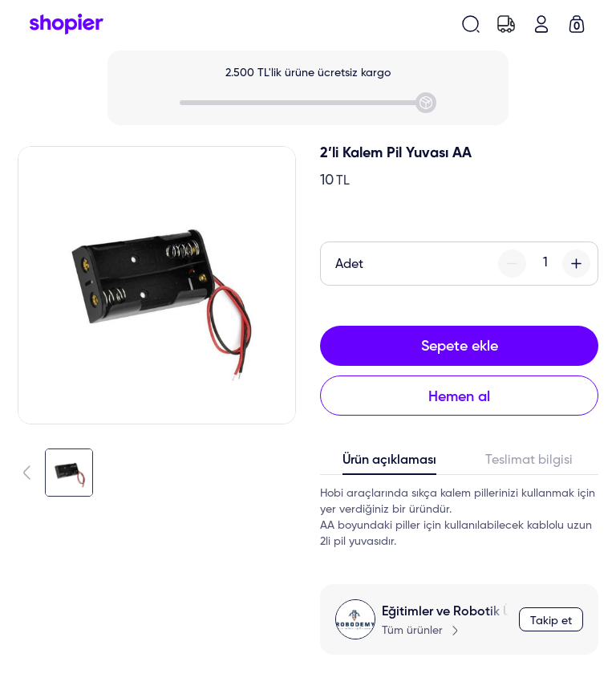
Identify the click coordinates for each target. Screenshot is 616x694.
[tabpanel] (459, 517)
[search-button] (471, 24)
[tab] (390, 464)
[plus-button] (576, 264)
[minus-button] (512, 264)
